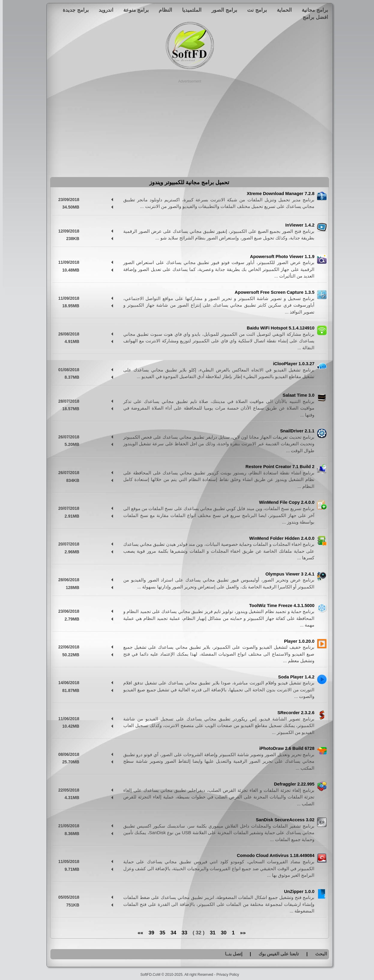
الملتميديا (189, 10)
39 (149, 933)
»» (138, 933)
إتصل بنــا (231, 954)
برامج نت (254, 10)
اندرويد (103, 10)
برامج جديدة (73, 10)
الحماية (282, 10)
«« (240, 933)
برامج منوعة (133, 10)
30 (221, 933)
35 (160, 933)
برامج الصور (222, 10)
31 (210, 933)
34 (171, 933)
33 (182, 933)
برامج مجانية (312, 10)
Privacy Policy (225, 975)
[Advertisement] (187, 126)
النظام (163, 10)
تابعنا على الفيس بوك (276, 954)
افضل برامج (313, 17)
